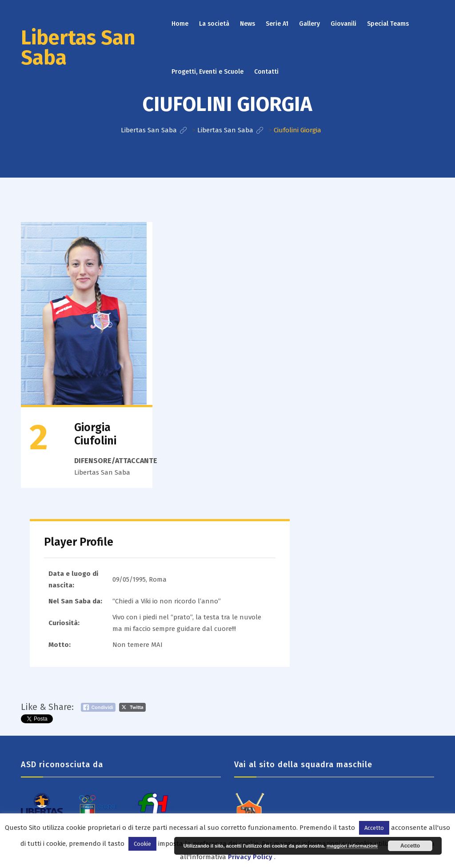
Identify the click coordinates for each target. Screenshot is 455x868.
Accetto (410, 846)
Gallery (309, 24)
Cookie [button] (142, 844)
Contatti (266, 72)
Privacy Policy (250, 857)
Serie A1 (277, 24)
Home (180, 24)
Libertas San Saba (78, 48)
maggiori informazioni (352, 846)
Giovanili (343, 24)
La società (214, 24)
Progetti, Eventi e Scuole (208, 72)
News (247, 24)
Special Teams (388, 24)
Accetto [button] (374, 828)
